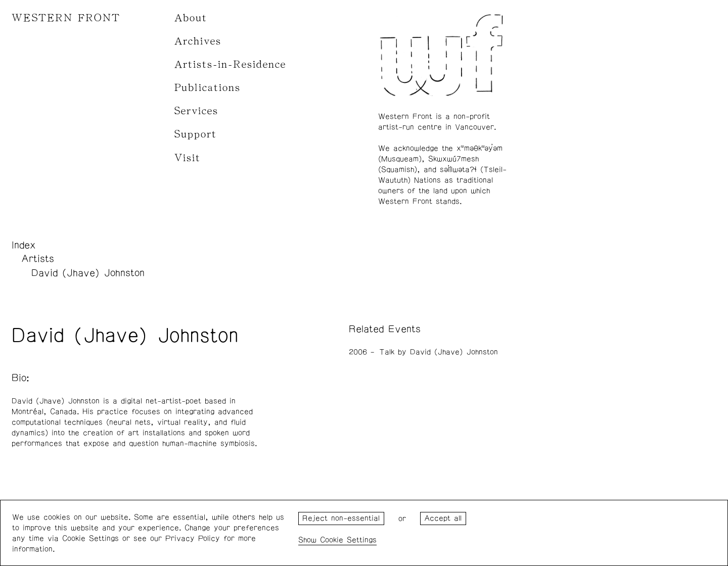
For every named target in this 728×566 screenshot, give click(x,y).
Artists (38, 259)
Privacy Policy (193, 538)
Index (24, 245)
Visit (188, 158)
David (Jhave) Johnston (88, 273)
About (191, 18)
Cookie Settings (348, 540)
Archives (198, 41)
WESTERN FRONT (66, 18)
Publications (208, 88)
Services (196, 111)
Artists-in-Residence (230, 64)
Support (196, 134)
